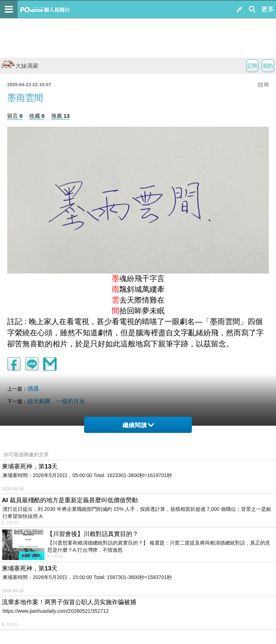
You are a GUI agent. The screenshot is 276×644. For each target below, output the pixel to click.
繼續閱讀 (138, 425)
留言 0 (15, 116)
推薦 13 (61, 116)
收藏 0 (37, 116)
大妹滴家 (20, 66)
